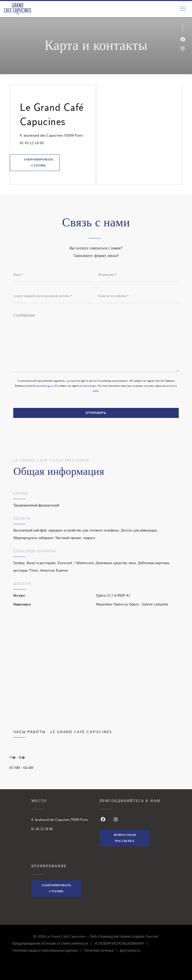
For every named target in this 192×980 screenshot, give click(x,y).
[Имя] (54, 274)
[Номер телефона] (138, 296)
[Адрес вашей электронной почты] (54, 296)
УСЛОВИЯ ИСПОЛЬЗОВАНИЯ (122, 944)
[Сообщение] (96, 341)
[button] (183, 9)
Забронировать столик (39, 163)
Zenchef (152, 936)
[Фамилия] (138, 274)
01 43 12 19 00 (32, 143)
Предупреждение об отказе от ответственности (53, 944)
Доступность (130, 951)
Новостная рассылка (125, 838)
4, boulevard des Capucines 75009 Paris (58, 135)
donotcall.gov (90, 386)
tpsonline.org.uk (45, 386)
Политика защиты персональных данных (48, 951)
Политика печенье (102, 951)
